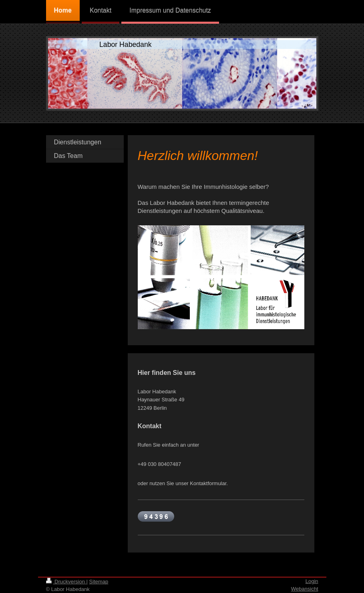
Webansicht (305, 589)
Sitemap (99, 582)
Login (312, 581)
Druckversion (66, 582)
